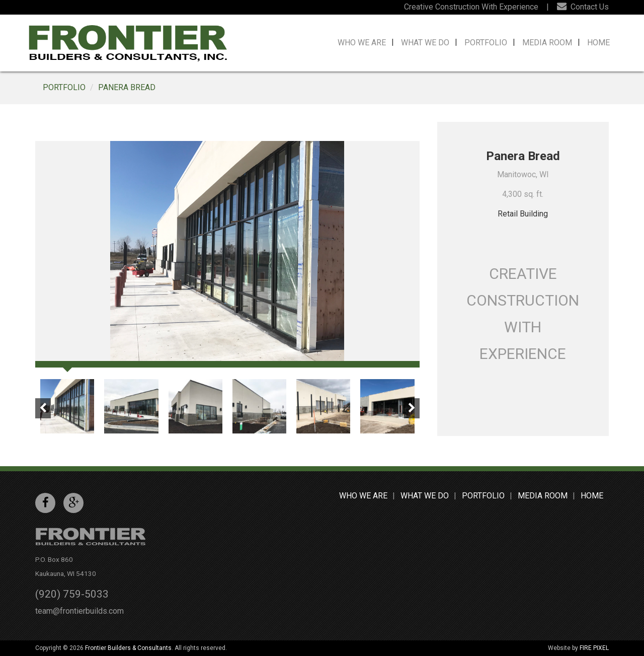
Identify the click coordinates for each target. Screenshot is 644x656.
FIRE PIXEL (594, 648)
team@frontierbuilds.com (79, 611)
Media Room (547, 43)
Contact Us (583, 7)
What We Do (425, 43)
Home (598, 43)
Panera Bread (127, 87)
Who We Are (362, 43)
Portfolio (486, 43)
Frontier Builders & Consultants (128, 648)
